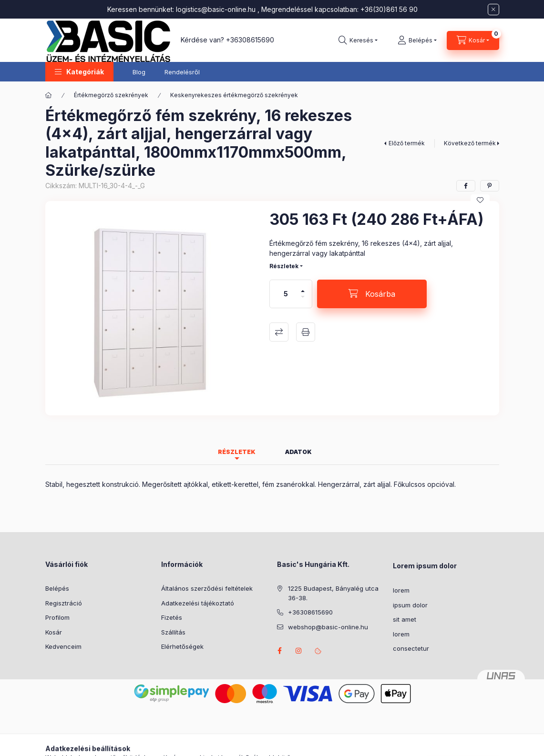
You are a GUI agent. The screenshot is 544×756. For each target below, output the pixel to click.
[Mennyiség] (286, 294)
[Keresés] (358, 40)
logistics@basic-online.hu (216, 9)
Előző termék (407, 143)
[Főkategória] (49, 95)
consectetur (411, 648)
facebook (280, 651)
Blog (139, 72)
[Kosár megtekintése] (473, 40)
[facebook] (466, 186)
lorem (401, 590)
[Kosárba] (372, 294)
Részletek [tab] (237, 452)
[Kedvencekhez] (480, 200)
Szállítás (173, 632)
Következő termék (470, 143)
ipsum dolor (410, 605)
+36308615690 (250, 40)
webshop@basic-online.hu (328, 627)
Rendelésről (182, 72)
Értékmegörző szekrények (111, 95)
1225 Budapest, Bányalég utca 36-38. (333, 593)
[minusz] (303, 301)
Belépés (57, 588)
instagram (299, 651)
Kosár (54, 632)
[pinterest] (490, 186)
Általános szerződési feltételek (207, 588)
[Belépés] (417, 40)
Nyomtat (306, 332)
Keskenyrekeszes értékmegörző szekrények (234, 95)
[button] (79, 72)
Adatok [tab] (298, 452)
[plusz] (303, 287)
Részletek (284, 266)
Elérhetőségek (182, 646)
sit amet (405, 619)
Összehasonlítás (279, 332)
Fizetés (172, 617)
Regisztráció (64, 603)
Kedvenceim (63, 646)
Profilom (57, 617)
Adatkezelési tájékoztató (198, 603)
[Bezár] (493, 10)
